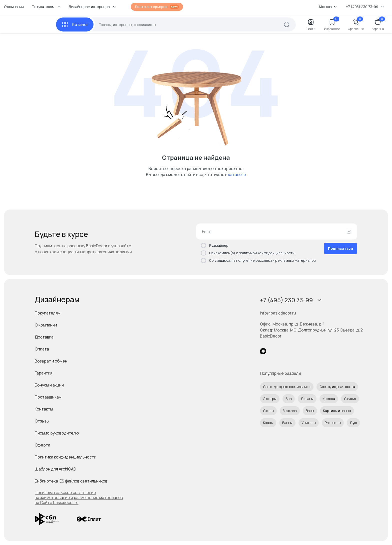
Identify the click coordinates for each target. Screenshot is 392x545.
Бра (289, 399)
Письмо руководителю (57, 433)
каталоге (237, 174)
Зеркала (290, 411)
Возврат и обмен (51, 361)
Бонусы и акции (49, 385)
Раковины (333, 423)
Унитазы (309, 423)
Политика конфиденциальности (65, 457)
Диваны (307, 399)
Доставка (44, 337)
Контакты (44, 409)
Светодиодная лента (337, 387)
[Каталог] (75, 24)
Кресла (329, 399)
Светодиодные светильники (287, 387)
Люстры (270, 399)
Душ (353, 423)
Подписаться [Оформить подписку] (340, 248)
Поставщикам (48, 397)
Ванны (287, 423)
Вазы (310, 411)
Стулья (350, 399)
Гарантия (44, 373)
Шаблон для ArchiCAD (55, 469)
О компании (14, 7)
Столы (268, 411)
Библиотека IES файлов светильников (71, 481)
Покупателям (48, 313)
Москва (328, 7)
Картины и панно (337, 411)
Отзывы (42, 421)
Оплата (42, 349)
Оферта (42, 445)
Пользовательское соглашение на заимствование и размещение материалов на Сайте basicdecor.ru (79, 497)
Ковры (268, 423)
